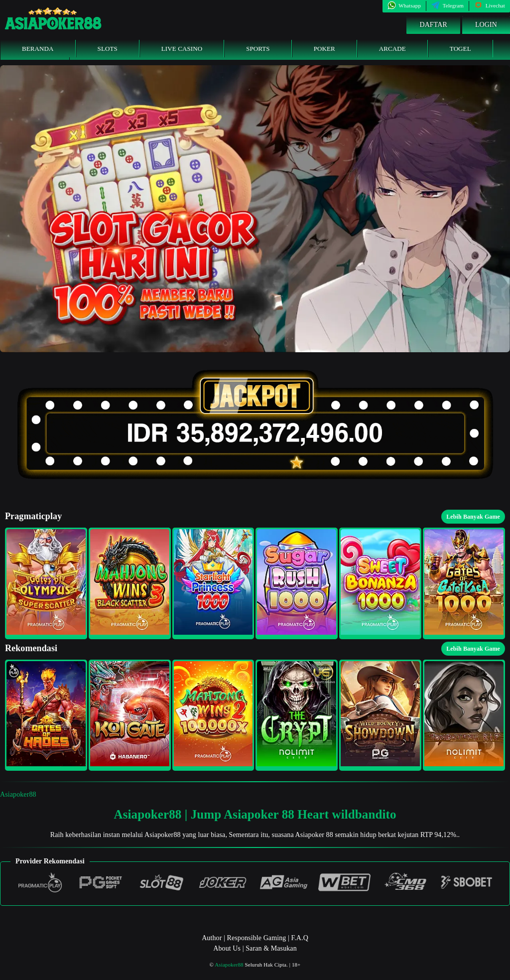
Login (486, 25)
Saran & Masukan (271, 948)
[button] (46, 583)
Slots (108, 49)
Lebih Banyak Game (473, 517)
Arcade (392, 49)
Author (212, 938)
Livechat (490, 5)
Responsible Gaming (257, 938)
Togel (460, 49)
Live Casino (182, 49)
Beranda (38, 49)
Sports (258, 49)
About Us (227, 948)
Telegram (447, 5)
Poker (324, 49)
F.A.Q (299, 938)
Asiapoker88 (18, 794)
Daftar (433, 25)
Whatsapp (404, 5)
